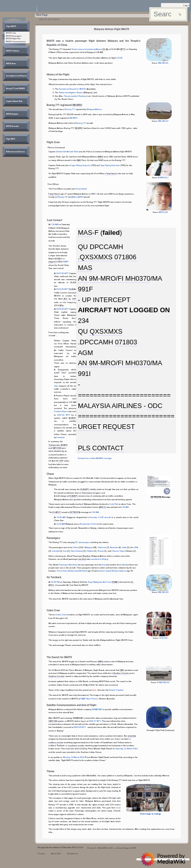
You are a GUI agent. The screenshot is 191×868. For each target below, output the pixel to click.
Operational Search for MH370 (72, 89)
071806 (125, 257)
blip (56, 386)
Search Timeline (116, 690)
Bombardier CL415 (88, 524)
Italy (124, 565)
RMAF (115, 582)
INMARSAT (97, 709)
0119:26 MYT (63, 289)
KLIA (106, 49)
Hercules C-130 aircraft (100, 517)
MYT (123, 49)
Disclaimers (72, 853)
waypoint (52, 262)
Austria (102, 565)
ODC (155, 406)
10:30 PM (55, 582)
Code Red (114, 504)
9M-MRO (77, 105)
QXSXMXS (106, 331)
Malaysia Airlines (94, 109)
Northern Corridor (121, 673)
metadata (132, 736)
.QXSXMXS (95, 257)
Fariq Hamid (111, 173)
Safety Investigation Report (71, 92)
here (94, 690)
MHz (62, 305)
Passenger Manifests (68, 565)
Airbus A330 (78, 197)
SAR (100, 661)
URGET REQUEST (106, 427)
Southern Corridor (56, 676)
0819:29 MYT (80, 727)
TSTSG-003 (163, 638)
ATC (66, 299)
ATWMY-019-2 (163, 178)
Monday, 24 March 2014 (74, 757)
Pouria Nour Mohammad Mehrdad (72, 571)
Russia (100, 551)
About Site (56, 853)
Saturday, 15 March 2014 (126, 749)
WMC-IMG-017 (163, 121)
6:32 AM (95, 512)
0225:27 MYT (95, 721)
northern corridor (56, 742)
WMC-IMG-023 (163, 592)
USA (136, 547)
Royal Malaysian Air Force (100, 582)
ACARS (72, 418)
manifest (82, 559)
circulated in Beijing (99, 559)
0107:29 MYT (63, 415)
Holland (90, 551)
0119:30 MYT (63, 309)
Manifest (86, 556)
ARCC (102, 507)
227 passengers (82, 542)
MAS (101, 157)
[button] (12, 26)
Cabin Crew (61, 615)
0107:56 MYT (63, 273)
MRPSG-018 (163, 212)
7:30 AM (54, 224)
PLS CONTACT (101, 448)
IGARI (65, 262)
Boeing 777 (70, 109)
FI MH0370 (134, 278)
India (125, 547)
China (75, 547)
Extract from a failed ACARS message (95, 458)
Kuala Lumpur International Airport (87, 49)
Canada (56, 551)
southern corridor (77, 745)
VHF (74, 299)
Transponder (63, 370)
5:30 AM (125, 507)
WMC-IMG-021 (163, 63)
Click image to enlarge (151, 814)
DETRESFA (75, 512)
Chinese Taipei (118, 551)
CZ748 (119, 58)
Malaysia (88, 547)
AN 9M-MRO (97, 278)
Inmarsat (60, 437)
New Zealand (77, 551)
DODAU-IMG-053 (163, 683)
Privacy (41, 853)
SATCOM (57, 448)
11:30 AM (61, 524)
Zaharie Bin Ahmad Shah (67, 152)
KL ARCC (57, 512)
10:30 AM (61, 517)
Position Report (61, 411)
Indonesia (102, 547)
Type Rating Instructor (81, 165)
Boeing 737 (63, 197)
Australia (114, 547)
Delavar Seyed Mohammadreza (112, 571)
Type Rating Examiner (110, 165)
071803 (126, 342)
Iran (65, 551)
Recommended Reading (75, 96)
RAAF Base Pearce (89, 699)
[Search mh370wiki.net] (168, 15)
